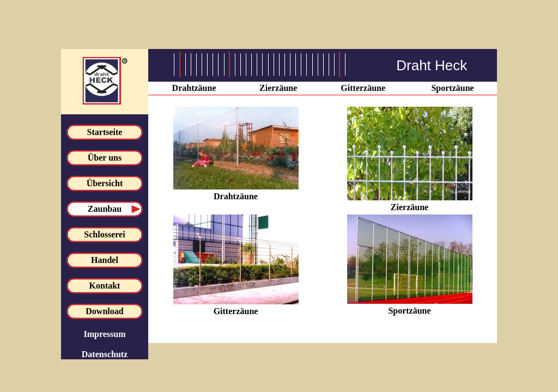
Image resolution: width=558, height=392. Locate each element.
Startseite (105, 132)
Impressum (104, 334)
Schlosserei (104, 234)
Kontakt (105, 286)
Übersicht (105, 183)
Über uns (105, 158)
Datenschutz (105, 354)
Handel (105, 260)
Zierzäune (278, 88)
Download (104, 311)
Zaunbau (105, 209)
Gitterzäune (363, 88)
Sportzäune (452, 88)
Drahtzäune (194, 88)
